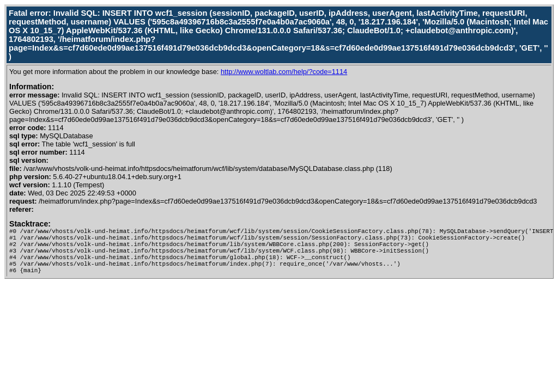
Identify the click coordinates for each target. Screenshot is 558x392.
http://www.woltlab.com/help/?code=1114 (284, 72)
